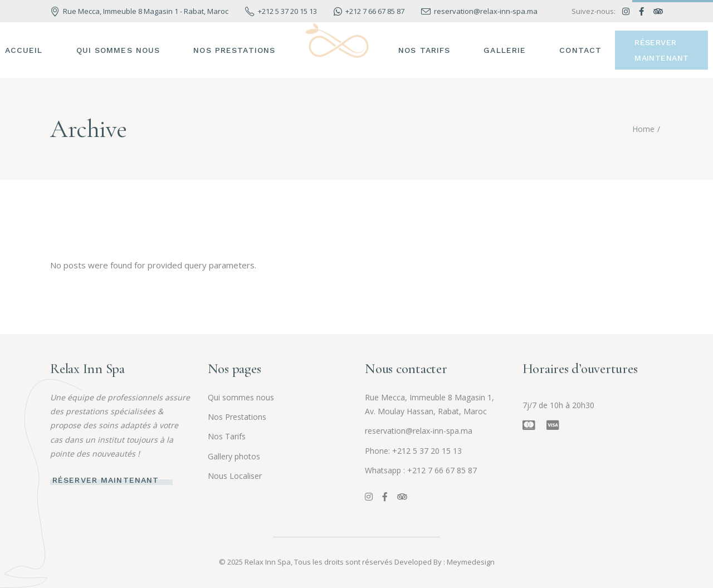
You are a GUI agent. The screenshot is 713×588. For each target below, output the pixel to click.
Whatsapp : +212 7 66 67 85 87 (421, 470)
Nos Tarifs (227, 436)
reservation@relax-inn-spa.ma (419, 431)
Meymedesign (471, 562)
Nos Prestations (237, 417)
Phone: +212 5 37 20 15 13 (413, 451)
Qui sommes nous (241, 397)
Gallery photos (234, 456)
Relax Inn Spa (268, 562)
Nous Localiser (235, 476)
